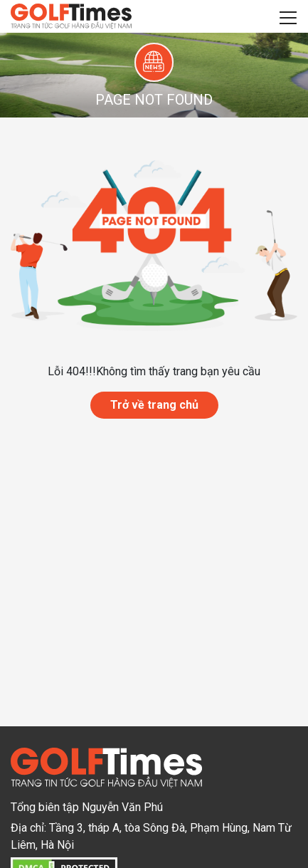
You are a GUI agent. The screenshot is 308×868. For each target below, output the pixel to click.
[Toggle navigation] (288, 16)
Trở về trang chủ (154, 405)
